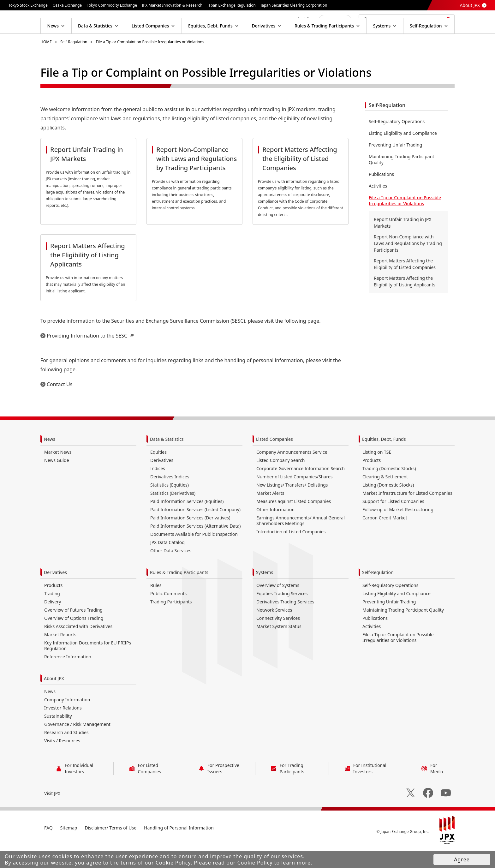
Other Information (275, 530)
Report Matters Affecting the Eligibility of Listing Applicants (405, 302)
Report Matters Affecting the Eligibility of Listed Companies (405, 284)
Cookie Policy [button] (255, 863)
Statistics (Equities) (170, 505)
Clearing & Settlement (385, 497)
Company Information (67, 720)
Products (372, 480)
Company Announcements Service (292, 472)
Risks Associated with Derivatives (78, 647)
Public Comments (168, 614)
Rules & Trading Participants (179, 593)
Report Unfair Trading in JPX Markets (403, 243)
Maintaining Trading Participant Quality (401, 180)
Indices (158, 489)
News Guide (57, 480)
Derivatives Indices (170, 497)
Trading (52, 614)
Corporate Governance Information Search (301, 489)
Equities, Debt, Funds (384, 459)
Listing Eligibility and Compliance (403, 153)
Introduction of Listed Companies (291, 552)
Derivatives (162, 480)
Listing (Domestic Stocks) (388, 505)
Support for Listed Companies (393, 521)
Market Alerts (270, 513)
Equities (158, 472)
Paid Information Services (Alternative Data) (196, 546)
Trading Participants (171, 622)
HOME (46, 62)
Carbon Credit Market (385, 538)
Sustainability (58, 736)
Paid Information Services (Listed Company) (195, 530)
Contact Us (60, 404)
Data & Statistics (167, 459)
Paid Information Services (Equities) (187, 521)
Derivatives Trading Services (285, 622)
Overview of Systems (278, 605)
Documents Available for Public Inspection (194, 554)
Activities (378, 206)
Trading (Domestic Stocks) (389, 489)
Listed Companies (274, 459)
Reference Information (68, 677)
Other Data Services (171, 571)
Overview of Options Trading (74, 638)
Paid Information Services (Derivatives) (190, 538)
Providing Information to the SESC (91, 356)
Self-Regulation (74, 62)
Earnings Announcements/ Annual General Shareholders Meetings (301, 541)
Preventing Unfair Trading (395, 165)
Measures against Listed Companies (294, 521)
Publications (381, 194)
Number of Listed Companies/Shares (294, 497)
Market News (58, 472)
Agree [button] (462, 859)
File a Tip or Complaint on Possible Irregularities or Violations (150, 62)
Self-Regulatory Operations (397, 142)
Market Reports (60, 655)
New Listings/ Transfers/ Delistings (292, 505)
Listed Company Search (280, 480)
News (50, 459)
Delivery (53, 622)
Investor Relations (63, 728)
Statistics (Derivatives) (173, 513)
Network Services (274, 630)
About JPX (470, 5)
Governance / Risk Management (77, 744)
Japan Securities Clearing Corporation (294, 5)
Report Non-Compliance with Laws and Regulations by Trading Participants (408, 263)
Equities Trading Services (282, 614)
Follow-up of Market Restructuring (398, 530)
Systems (265, 593)
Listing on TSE (377, 472)
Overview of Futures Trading (73, 630)
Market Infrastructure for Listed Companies (407, 513)
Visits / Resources (62, 761)
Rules (156, 605)
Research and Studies (66, 753)
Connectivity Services (278, 638)
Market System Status (279, 647)
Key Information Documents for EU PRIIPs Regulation (88, 666)
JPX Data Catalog (167, 563)
